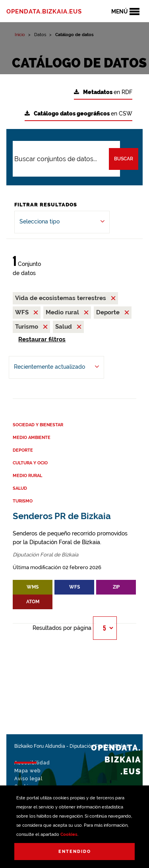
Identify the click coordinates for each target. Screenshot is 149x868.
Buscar (124, 159)
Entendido (75, 852)
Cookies (69, 834)
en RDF (103, 92)
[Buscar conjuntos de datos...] (66, 159)
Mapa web (27, 771)
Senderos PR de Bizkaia (62, 516)
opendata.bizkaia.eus (44, 12)
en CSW (78, 114)
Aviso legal (28, 779)
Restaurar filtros (42, 339)
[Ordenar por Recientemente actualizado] (56, 367)
